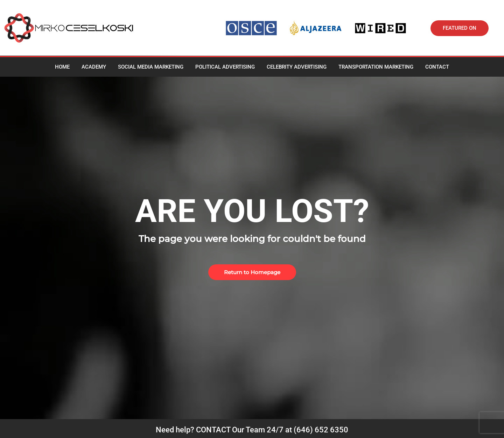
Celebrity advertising (297, 67)
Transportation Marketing (376, 67)
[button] (460, 28)
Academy (94, 67)
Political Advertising (225, 67)
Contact (437, 67)
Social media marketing (151, 67)
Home (62, 67)
